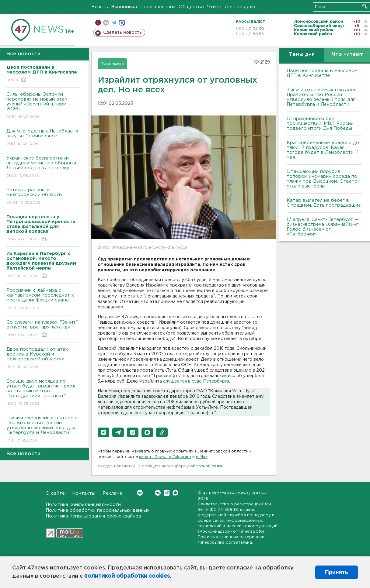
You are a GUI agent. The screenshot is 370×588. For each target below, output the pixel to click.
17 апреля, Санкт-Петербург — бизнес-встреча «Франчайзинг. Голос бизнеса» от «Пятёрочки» (323, 227)
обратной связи (207, 466)
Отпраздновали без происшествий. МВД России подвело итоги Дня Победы (320, 124)
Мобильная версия (98, 23)
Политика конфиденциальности (83, 505)
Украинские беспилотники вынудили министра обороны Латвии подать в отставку (43, 167)
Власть (100, 7)
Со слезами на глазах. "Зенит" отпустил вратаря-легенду (43, 329)
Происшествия (158, 7)
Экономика (124, 7)
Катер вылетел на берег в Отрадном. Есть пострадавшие (324, 203)
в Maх (202, 457)
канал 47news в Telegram (165, 457)
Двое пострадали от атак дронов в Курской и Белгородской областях (43, 358)
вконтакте (106, 23)
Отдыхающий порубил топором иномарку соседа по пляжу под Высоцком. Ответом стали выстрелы (324, 179)
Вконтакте (140, 493)
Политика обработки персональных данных (98, 510)
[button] (103, 432)
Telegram (167, 493)
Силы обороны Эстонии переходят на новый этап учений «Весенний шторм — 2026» (43, 106)
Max (175, 493)
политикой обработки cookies (127, 576)
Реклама (112, 493)
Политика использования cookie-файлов (93, 516)
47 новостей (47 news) (227, 493)
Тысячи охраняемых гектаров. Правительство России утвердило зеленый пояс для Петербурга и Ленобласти (43, 430)
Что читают (347, 55)
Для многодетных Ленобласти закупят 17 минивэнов (43, 138)
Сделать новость (122, 33)
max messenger (122, 23)
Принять (337, 572)
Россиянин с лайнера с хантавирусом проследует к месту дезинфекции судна (43, 299)
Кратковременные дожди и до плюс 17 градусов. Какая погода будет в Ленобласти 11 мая (323, 150)
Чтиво (214, 7)
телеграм (114, 23)
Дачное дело (240, 7)
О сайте (55, 493)
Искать (365, 6)
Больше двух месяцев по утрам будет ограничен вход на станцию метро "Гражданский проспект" (43, 393)
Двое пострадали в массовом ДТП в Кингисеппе (322, 73)
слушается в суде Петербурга (196, 381)
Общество (191, 7)
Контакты (84, 493)
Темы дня (302, 55)
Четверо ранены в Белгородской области (43, 196)
